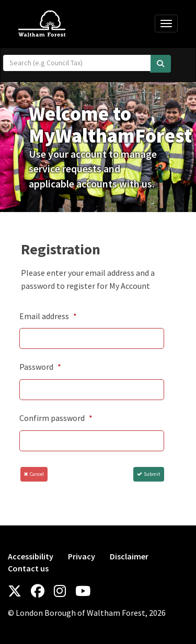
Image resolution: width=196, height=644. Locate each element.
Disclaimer (129, 556)
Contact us (28, 568)
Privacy (82, 556)
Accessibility (31, 556)
